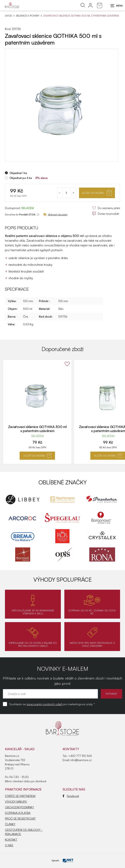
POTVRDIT (111, 694)
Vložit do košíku (97, 193)
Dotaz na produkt (106, 214)
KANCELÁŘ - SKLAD (20, 749)
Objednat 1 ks (18, 173)
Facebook (71, 796)
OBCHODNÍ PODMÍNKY (19, 807)
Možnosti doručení (55, 214)
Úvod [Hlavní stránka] (8, 16)
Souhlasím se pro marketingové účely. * (52, 704)
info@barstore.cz (81, 760)
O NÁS (9, 845)
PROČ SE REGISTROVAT (20, 819)
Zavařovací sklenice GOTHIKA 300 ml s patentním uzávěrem (37, 429)
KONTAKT (11, 840)
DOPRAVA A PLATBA (18, 813)
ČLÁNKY (10, 824)
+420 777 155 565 (80, 756)
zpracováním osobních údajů (44, 704)
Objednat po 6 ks (21, 178)
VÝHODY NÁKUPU (16, 802)
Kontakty (71, 749)
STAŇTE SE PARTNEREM (20, 796)
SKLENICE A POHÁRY (28, 16)
